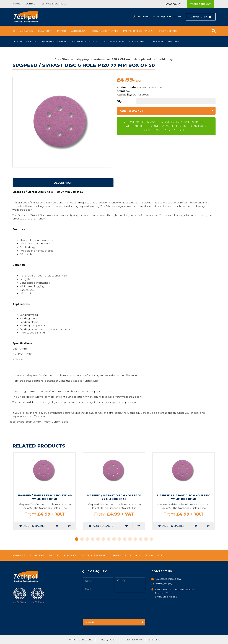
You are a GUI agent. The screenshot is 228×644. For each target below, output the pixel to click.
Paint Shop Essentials (137, 31)
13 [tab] (141, 539)
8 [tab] (114, 539)
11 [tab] (130, 539)
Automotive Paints (83, 42)
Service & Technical (54, 4)
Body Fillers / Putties (105, 31)
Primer (62, 31)
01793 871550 (141, 16)
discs (65, 422)
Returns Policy (133, 640)
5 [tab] (98, 539)
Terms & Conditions (80, 640)
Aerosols (77, 31)
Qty (119, 101)
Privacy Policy (108, 640)
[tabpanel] (45, 491)
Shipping (155, 640)
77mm (46, 422)
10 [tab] (125, 539)
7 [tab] (109, 539)
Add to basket (132, 111)
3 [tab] (87, 539)
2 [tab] (82, 539)
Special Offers (168, 31)
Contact (31, 4)
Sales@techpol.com (168, 16)
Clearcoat (45, 31)
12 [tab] (135, 539)
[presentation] (112, 610)
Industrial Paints (53, 42)
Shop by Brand (112, 42)
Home (17, 4)
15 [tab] (151, 539)
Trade (200, 4)
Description (63, 183)
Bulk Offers (137, 42)
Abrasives (26, 31)
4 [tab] (93, 539)
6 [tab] (103, 539)
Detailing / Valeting (25, 42)
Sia (128, 91)
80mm (56, 422)
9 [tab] (119, 539)
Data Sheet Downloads (164, 42)
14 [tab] (146, 539)
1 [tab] (77, 539)
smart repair (24, 422)
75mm (37, 422)
